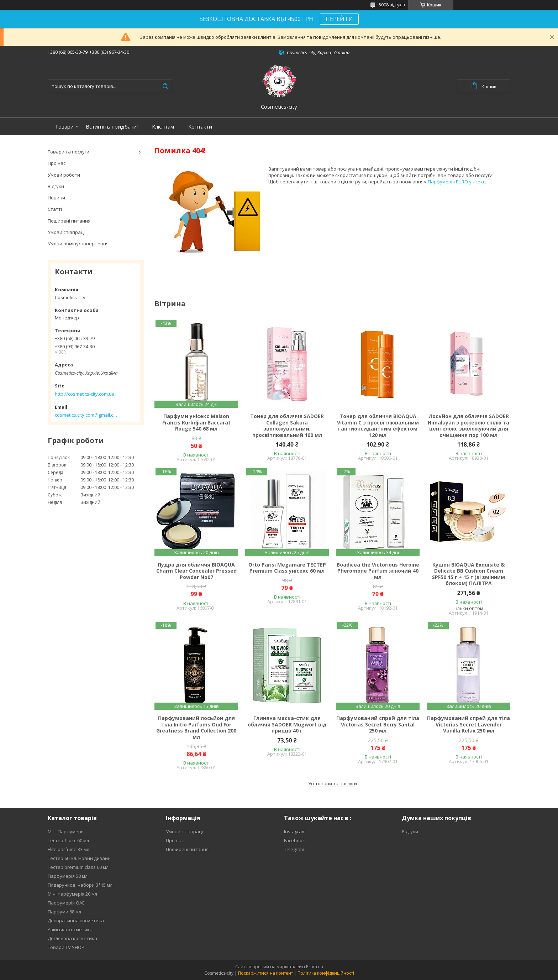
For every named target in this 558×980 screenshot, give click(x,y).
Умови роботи (64, 175)
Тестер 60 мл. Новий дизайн (79, 858)
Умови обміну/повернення (78, 244)
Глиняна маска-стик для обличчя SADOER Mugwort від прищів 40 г (287, 724)
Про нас (57, 163)
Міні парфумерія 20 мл (72, 894)
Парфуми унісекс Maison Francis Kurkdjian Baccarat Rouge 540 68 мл (196, 423)
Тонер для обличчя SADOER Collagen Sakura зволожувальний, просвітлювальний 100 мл (287, 426)
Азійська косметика (70, 929)
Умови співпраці (66, 232)
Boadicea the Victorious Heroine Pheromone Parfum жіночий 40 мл (378, 571)
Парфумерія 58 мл (68, 876)
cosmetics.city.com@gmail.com (86, 415)
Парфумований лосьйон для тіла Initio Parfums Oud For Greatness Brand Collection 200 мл (196, 728)
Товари (64, 127)
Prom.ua (315, 967)
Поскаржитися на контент (265, 973)
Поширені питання (69, 221)
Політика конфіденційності (326, 973)
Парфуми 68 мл (64, 912)
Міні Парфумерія (66, 832)
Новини (56, 198)
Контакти (200, 127)
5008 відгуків (392, 5)
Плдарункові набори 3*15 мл (80, 885)
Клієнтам (163, 127)
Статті (55, 209)
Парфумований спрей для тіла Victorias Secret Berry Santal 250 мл (378, 724)
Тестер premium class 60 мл (78, 867)
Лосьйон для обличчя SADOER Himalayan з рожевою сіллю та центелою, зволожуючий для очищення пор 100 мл (468, 426)
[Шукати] (165, 86)
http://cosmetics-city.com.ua (85, 394)
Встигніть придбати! (112, 127)
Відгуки (56, 186)
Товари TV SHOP (66, 947)
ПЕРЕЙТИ (339, 19)
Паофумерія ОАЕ (66, 903)
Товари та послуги (69, 152)
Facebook (294, 840)
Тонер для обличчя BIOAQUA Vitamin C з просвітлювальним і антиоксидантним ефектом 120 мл (378, 426)
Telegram (294, 849)
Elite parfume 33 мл (69, 849)
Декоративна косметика (76, 921)
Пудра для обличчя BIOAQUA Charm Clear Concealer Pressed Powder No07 (196, 571)
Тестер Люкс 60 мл (68, 840)
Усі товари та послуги (333, 783)
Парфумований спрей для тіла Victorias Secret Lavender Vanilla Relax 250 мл (468, 724)
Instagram (295, 832)
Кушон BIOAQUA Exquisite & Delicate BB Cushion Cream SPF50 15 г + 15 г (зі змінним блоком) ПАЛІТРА (468, 574)
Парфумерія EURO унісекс (456, 182)
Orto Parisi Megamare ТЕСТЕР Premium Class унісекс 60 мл (287, 568)
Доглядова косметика (72, 938)
